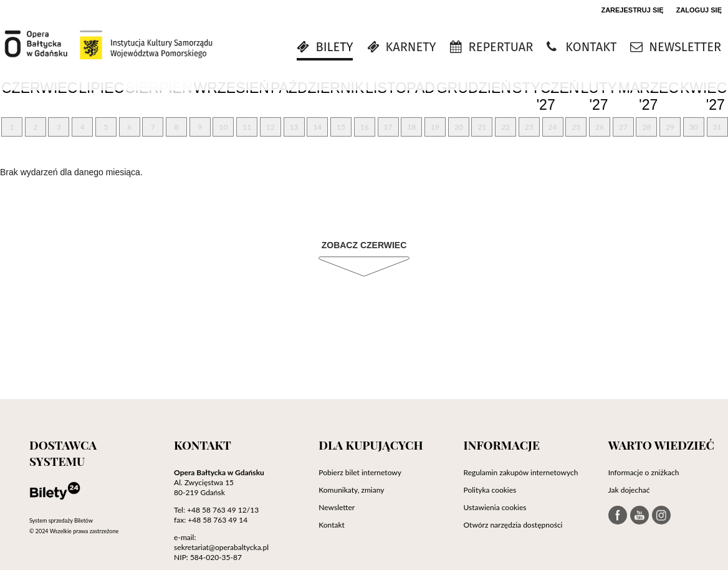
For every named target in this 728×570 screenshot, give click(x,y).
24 (553, 127)
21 (482, 127)
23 (529, 127)
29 (670, 127)
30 (694, 127)
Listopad (400, 88)
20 (459, 127)
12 (271, 127)
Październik (317, 88)
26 (600, 127)
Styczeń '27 (546, 97)
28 (646, 127)
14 (317, 127)
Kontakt (332, 525)
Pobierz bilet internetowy (360, 472)
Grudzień (474, 88)
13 (294, 127)
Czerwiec (39, 88)
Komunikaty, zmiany (351, 490)
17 (388, 127)
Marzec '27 (649, 97)
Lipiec (101, 88)
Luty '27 (598, 97)
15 (341, 127)
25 (576, 127)
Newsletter (337, 507)
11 (247, 127)
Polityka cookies (490, 490)
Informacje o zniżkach (644, 472)
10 (224, 127)
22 (505, 127)
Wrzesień (232, 88)
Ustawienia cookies (495, 507)
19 (435, 127)
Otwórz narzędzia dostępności (513, 525)
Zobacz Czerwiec (364, 245)
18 (411, 127)
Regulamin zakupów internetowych (521, 472)
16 (365, 127)
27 (623, 127)
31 (717, 127)
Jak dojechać (629, 490)
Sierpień (159, 88)
